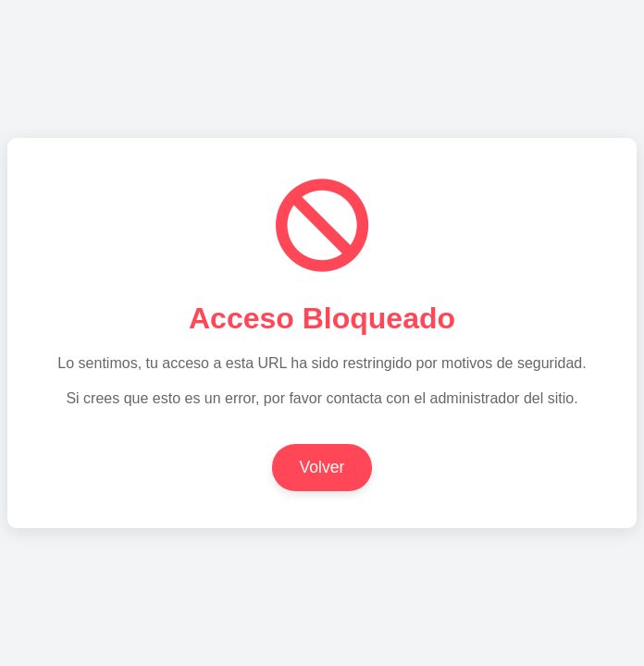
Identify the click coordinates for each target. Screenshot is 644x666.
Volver (322, 467)
